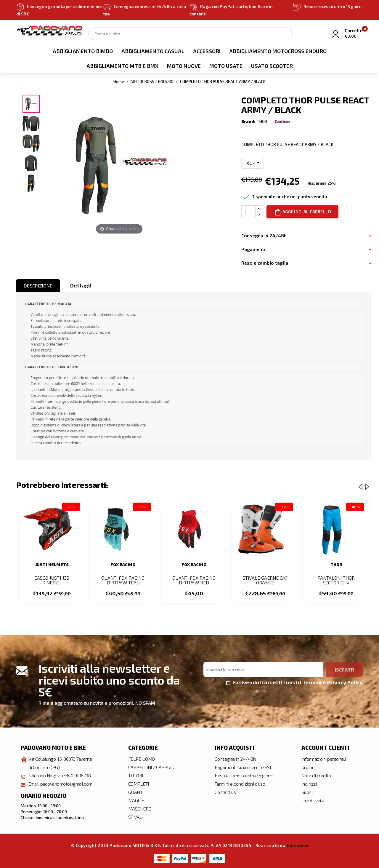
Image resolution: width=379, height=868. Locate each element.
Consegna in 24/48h (235, 759)
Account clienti (325, 747)
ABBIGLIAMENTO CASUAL (153, 51)
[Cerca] (190, 34)
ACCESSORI (207, 51)
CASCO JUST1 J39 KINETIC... (52, 580)
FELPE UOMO (142, 759)
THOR (262, 121)
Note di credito (316, 775)
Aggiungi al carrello (303, 212)
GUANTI (136, 792)
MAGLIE (136, 800)
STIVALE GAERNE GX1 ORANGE (265, 580)
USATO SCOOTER (272, 66)
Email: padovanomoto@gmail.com (61, 784)
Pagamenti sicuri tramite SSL (243, 767)
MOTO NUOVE (184, 66)
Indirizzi (309, 784)
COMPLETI (139, 784)
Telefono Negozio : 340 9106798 (60, 775)
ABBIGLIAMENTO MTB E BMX (122, 66)
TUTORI (136, 775)
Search (285, 33)
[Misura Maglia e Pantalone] (253, 163)
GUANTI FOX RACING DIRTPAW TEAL (123, 580)
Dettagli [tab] (81, 285)
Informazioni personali (324, 759)
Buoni (307, 792)
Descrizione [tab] (38, 286)
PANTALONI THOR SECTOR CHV (336, 580)
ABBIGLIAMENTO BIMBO (83, 51)
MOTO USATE (226, 66)
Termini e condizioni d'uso (240, 784)
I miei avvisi (313, 800)
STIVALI (136, 817)
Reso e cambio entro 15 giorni (244, 775)
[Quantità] (248, 212)
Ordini (307, 767)
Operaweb (297, 845)
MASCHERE (140, 809)
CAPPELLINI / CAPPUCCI (152, 767)
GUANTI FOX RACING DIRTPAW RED (194, 580)
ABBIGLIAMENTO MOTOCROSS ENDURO (278, 51)
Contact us (225, 792)
